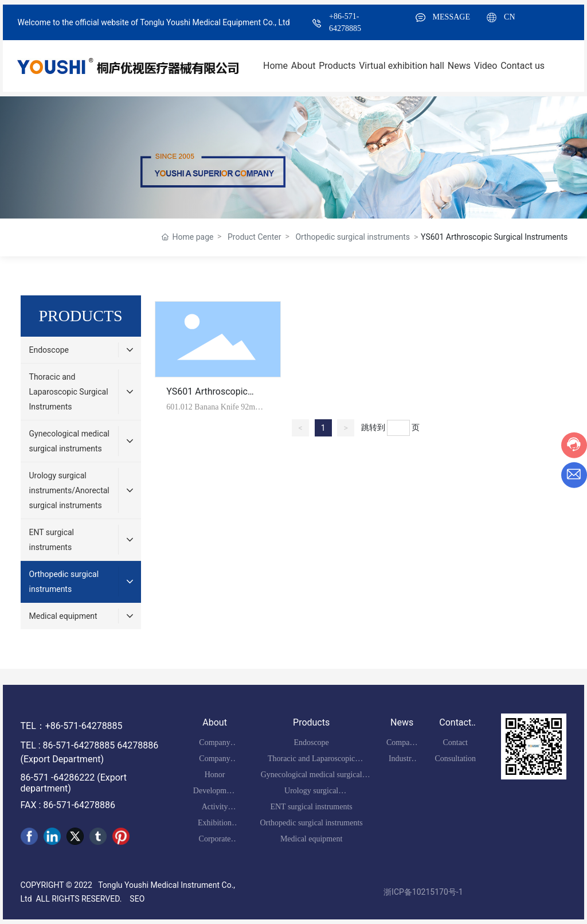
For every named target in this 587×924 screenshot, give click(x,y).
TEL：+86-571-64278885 (72, 726)
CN (509, 17)
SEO (137, 899)
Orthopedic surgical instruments (353, 237)
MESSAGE (451, 17)
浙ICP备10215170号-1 (423, 892)
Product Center (254, 237)
